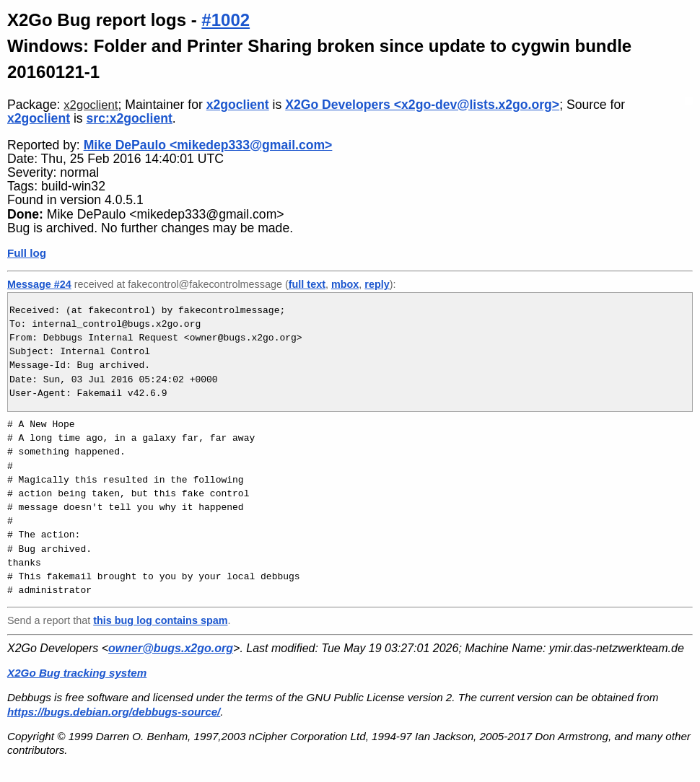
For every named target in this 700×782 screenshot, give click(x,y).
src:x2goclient (130, 118)
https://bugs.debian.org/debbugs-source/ (114, 712)
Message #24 (39, 284)
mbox (345, 284)
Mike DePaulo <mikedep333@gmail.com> (208, 145)
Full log (27, 253)
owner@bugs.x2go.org (171, 648)
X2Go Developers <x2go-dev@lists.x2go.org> (422, 105)
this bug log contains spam (160, 620)
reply (377, 284)
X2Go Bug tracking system (77, 673)
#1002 (226, 20)
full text (307, 284)
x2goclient (91, 105)
